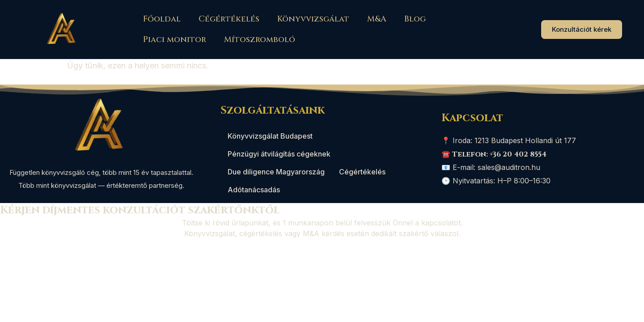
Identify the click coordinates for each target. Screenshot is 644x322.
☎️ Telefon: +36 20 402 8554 (494, 154)
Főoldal (162, 19)
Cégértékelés (229, 19)
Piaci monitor (175, 40)
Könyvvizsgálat (313, 19)
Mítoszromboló (260, 40)
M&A (377, 19)
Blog (415, 19)
